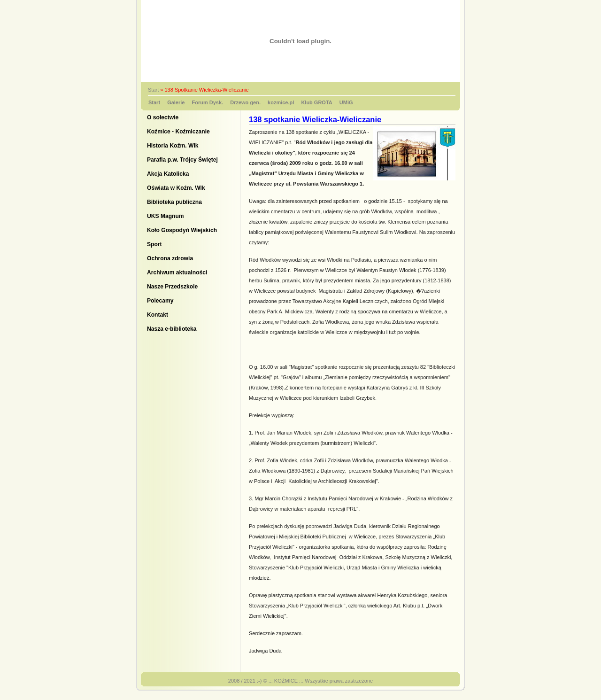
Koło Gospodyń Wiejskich (182, 230)
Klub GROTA (316, 102)
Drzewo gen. (245, 102)
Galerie (176, 102)
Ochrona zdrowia (170, 258)
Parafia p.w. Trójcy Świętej (182, 160)
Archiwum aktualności (177, 272)
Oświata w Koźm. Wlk (176, 188)
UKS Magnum (166, 216)
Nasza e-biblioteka (172, 329)
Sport (154, 244)
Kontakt (158, 315)
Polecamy (160, 301)
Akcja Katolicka (168, 174)
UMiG (346, 102)
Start (153, 90)
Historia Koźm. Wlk (173, 146)
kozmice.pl (281, 102)
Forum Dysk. (208, 102)
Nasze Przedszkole (172, 287)
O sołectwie (163, 117)
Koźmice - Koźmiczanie (178, 132)
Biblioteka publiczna (174, 202)
